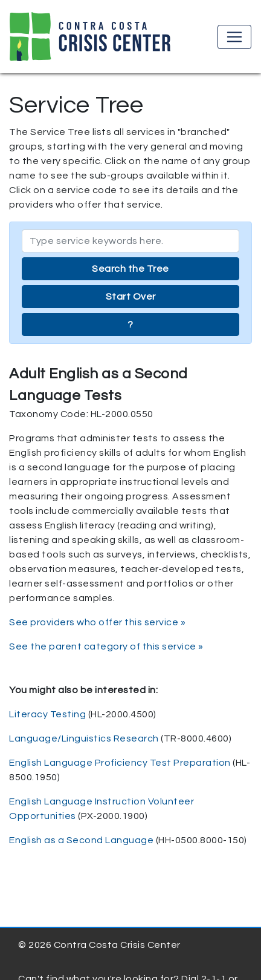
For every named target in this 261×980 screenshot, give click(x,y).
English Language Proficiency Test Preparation (120, 763)
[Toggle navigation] (234, 37)
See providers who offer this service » (97, 622)
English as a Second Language (81, 840)
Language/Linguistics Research (84, 738)
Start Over (131, 297)
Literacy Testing (47, 714)
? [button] (130, 324)
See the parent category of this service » (106, 646)
